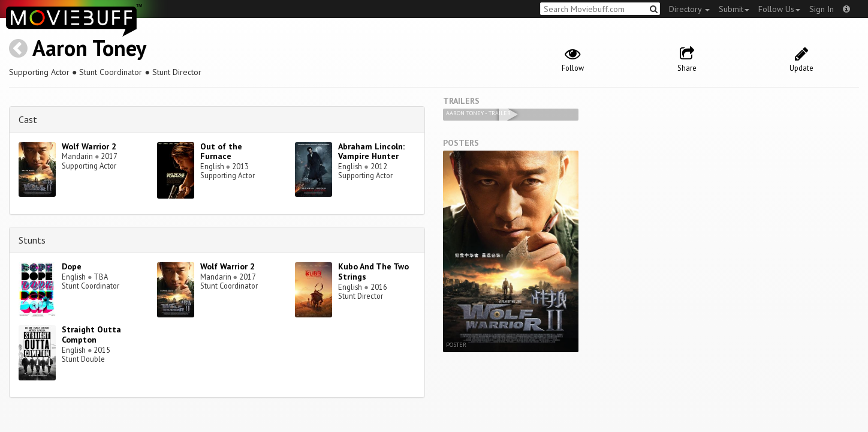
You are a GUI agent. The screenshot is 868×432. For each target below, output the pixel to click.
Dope (72, 266)
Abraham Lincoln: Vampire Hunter (371, 151)
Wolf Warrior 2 (89, 146)
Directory (689, 9)
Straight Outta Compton (91, 334)
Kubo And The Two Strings (373, 271)
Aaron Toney (89, 48)
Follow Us (779, 9)
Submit (734, 9)
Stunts (32, 240)
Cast (28, 119)
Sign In (822, 9)
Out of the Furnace (221, 151)
